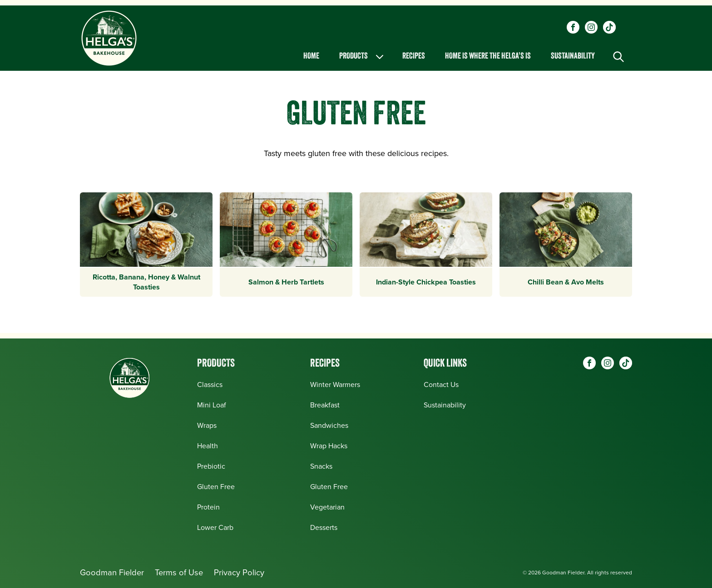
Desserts (324, 527)
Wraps (207, 425)
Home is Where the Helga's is (488, 56)
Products (362, 57)
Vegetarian (327, 507)
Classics (210, 385)
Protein (208, 507)
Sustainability (573, 56)
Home (311, 56)
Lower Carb (215, 527)
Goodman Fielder (112, 572)
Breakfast (325, 405)
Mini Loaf (212, 405)
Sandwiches (329, 425)
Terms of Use (179, 572)
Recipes (414, 56)
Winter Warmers (335, 385)
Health (208, 446)
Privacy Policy (239, 572)
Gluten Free (216, 487)
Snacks (321, 466)
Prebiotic (211, 466)
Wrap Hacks (329, 446)
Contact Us (441, 385)
